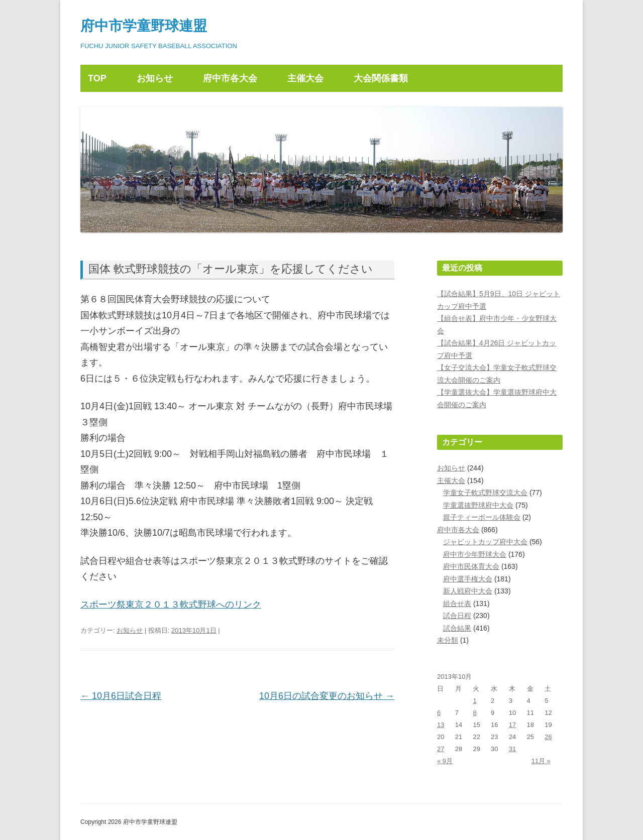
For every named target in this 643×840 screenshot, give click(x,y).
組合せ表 (457, 604)
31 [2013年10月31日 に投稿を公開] (512, 749)
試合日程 (457, 616)
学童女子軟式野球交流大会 (485, 493)
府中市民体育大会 (471, 566)
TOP (97, 78)
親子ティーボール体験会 (482, 517)
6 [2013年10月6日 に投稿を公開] (439, 713)
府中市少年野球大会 (475, 554)
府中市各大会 (230, 78)
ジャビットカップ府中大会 (485, 542)
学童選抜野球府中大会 (478, 505)
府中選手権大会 (468, 579)
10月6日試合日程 (121, 696)
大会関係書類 (381, 78)
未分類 (448, 640)
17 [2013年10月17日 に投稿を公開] (512, 725)
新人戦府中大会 (468, 591)
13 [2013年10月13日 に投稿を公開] (441, 725)
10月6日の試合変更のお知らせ (327, 696)
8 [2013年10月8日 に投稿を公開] (474, 713)
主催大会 (305, 78)
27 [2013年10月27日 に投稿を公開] (441, 749)
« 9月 (445, 761)
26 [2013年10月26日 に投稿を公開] (548, 737)
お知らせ (155, 78)
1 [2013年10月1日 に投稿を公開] (474, 701)
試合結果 (457, 628)
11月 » (541, 761)
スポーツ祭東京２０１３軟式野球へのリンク (171, 605)
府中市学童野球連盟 (144, 26)
